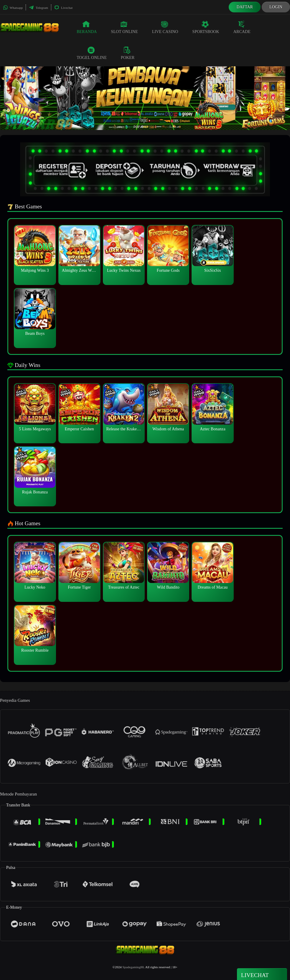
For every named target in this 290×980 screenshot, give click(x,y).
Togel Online (92, 53)
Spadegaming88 (133, 967)
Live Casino (165, 27)
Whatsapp (13, 8)
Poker (128, 53)
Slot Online (125, 27)
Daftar (245, 7)
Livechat (63, 8)
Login (276, 7)
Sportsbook (206, 27)
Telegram (38, 8)
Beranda (87, 27)
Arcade (242, 27)
